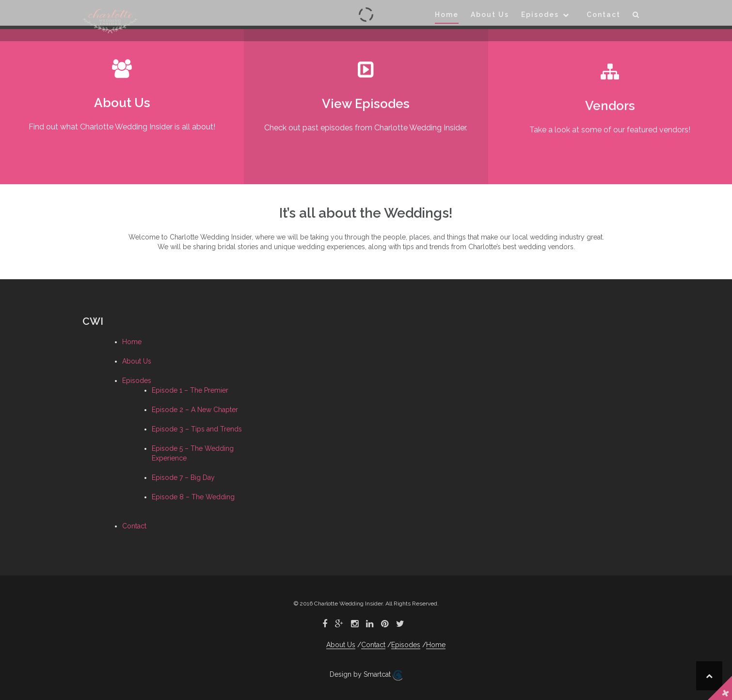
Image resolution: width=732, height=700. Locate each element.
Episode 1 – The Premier (190, 390)
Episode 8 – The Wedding (193, 497)
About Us (490, 15)
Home (447, 15)
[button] (636, 16)
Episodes (540, 15)
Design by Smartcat (366, 675)
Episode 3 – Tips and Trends (197, 429)
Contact (604, 15)
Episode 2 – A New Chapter (195, 410)
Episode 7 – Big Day (183, 477)
